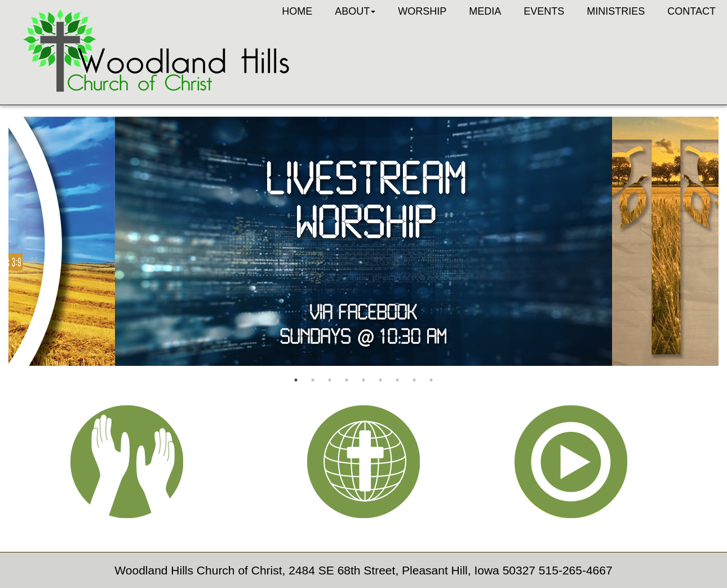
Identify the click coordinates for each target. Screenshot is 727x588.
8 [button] (414, 380)
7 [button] (397, 380)
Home (297, 11)
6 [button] (380, 380)
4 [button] (347, 380)
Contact (691, 11)
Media (485, 11)
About (355, 11)
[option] (363, 241)
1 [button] (296, 380)
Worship (422, 11)
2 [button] (313, 380)
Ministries (616, 11)
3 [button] (330, 380)
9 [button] (431, 380)
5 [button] (363, 380)
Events (544, 11)
